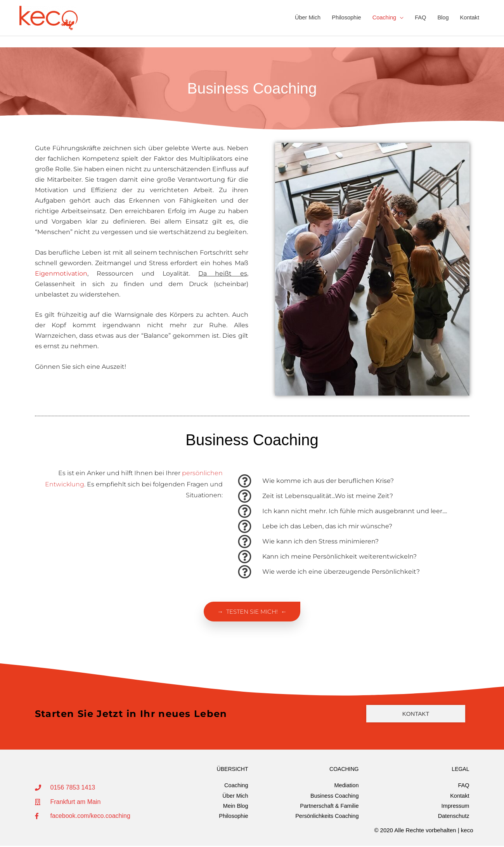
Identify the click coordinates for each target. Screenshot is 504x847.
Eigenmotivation (61, 274)
